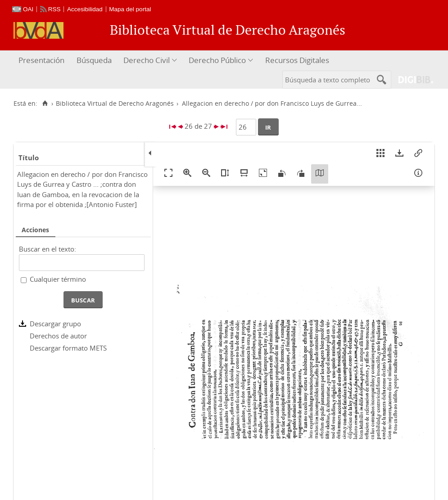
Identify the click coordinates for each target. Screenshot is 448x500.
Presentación (41, 60)
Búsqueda (94, 60)
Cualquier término (58, 279)
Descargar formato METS (68, 348)
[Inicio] (45, 104)
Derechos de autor (58, 336)
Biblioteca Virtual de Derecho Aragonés (115, 104)
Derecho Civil (147, 60)
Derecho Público (217, 60)
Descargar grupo (55, 324)
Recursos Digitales (297, 60)
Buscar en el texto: (48, 249)
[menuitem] (43, 61)
